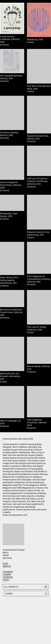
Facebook (8, 577)
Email (5, 564)
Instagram (8, 572)
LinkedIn (7, 574)
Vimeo (6, 580)
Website (7, 566)
